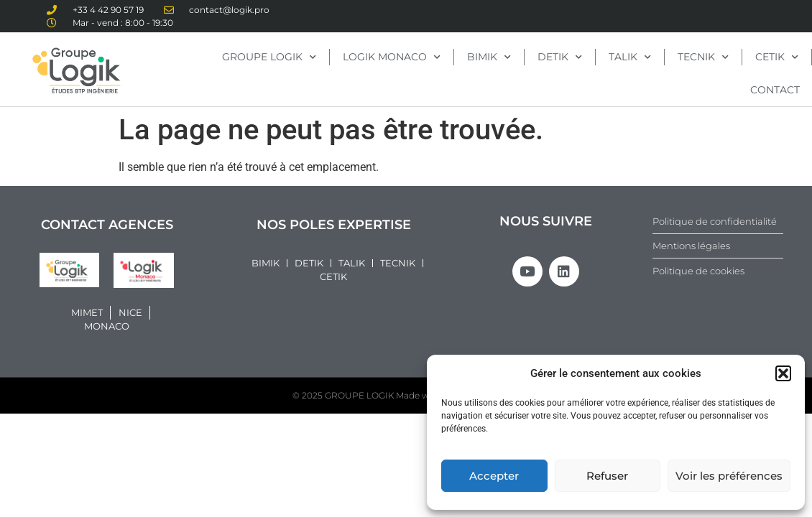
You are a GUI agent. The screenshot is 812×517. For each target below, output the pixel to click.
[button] (783, 373)
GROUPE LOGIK (269, 57)
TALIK (630, 57)
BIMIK (489, 57)
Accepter (494, 476)
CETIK (777, 57)
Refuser (607, 476)
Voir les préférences (729, 476)
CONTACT (775, 90)
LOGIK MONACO (392, 57)
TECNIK (703, 57)
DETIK (560, 57)
